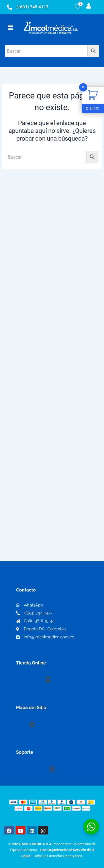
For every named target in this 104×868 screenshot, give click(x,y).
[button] (10, 27)
